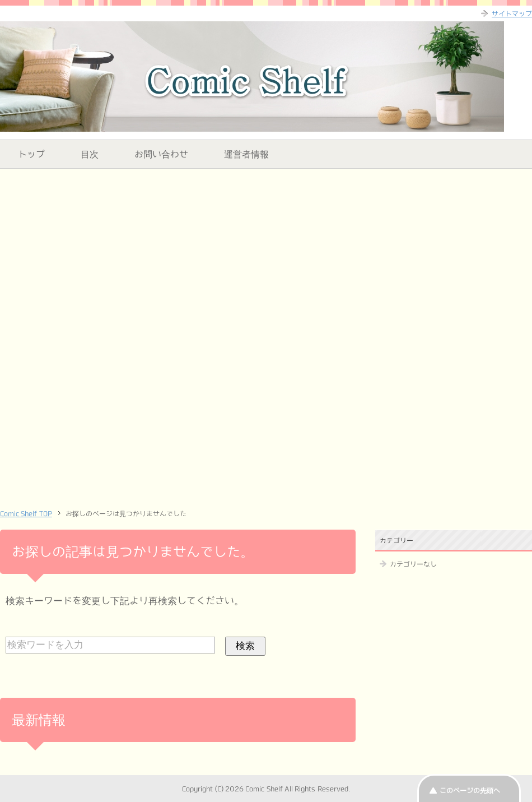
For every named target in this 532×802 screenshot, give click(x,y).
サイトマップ (512, 13)
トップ (31, 154)
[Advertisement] (266, 256)
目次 (90, 154)
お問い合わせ (161, 154)
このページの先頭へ (470, 790)
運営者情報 (246, 154)
